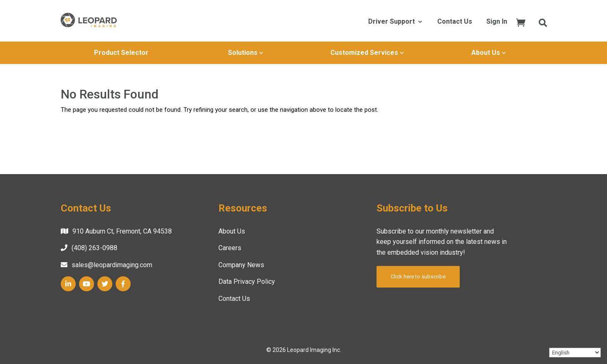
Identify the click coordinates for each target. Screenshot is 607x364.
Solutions (243, 53)
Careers (230, 248)
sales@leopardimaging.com (112, 265)
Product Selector (121, 53)
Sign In (497, 22)
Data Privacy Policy (247, 282)
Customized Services (364, 53)
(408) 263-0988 (94, 248)
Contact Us (455, 22)
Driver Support (391, 22)
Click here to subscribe (418, 277)
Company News (241, 265)
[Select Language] (575, 353)
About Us (486, 53)
